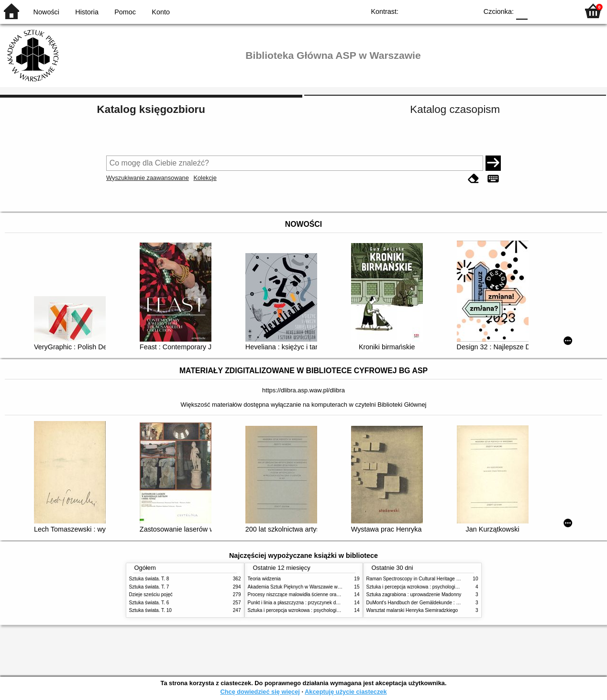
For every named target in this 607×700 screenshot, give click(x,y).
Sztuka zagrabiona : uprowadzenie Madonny (414, 594)
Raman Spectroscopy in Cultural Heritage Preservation (425, 579)
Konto (161, 12)
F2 (560, 11)
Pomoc (125, 12)
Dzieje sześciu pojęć (151, 594)
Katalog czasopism (455, 109)
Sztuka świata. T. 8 (149, 579)
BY (467, 11)
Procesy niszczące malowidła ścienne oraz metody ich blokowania (319, 594)
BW (429, 11)
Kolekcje (205, 178)
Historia (87, 12)
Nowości (46, 12)
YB (448, 11)
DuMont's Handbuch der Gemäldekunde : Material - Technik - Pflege (439, 603)
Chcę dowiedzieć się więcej (260, 692)
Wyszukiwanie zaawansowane (148, 178)
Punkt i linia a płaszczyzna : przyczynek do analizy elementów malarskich (326, 603)
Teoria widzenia (264, 579)
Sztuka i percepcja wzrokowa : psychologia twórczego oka (310, 610)
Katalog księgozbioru (151, 109)
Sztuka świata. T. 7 (149, 587)
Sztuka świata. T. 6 (149, 603)
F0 (522, 11)
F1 (538, 11)
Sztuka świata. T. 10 (150, 610)
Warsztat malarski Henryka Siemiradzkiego (412, 610)
